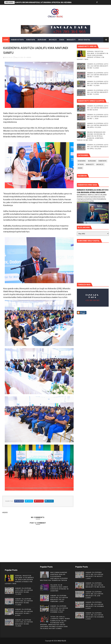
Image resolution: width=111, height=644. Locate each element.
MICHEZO (53, 40)
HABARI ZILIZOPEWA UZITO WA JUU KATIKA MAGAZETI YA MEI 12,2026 (98, 66)
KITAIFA (81, 164)
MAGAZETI (71, 40)
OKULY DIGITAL (84, 40)
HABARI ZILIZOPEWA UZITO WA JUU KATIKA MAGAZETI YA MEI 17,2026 (98, 75)
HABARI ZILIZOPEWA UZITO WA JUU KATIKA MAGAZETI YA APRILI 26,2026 (98, 147)
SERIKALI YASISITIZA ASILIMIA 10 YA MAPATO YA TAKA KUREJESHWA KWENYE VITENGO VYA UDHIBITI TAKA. (93, 55)
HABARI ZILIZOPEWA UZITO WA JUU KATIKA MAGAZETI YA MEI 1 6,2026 (98, 83)
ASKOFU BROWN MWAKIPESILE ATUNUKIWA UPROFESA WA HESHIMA (43, 2)
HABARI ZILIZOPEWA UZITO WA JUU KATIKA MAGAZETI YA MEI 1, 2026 (98, 117)
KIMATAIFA (31, 40)
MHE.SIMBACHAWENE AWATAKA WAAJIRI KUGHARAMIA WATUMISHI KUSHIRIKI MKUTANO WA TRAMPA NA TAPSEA (54, 576)
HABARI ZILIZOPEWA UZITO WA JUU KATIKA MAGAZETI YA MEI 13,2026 (98, 92)
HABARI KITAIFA (17, 40)
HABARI (29, 57)
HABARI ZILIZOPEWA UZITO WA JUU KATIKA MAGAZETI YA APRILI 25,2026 (98, 125)
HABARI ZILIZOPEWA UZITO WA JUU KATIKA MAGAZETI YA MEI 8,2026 (98, 108)
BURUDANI (42, 40)
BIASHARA (82, 161)
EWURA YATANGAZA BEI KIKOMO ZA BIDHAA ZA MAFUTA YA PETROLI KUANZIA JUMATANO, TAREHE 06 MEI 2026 (91, 136)
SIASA (62, 40)
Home (6, 40)
